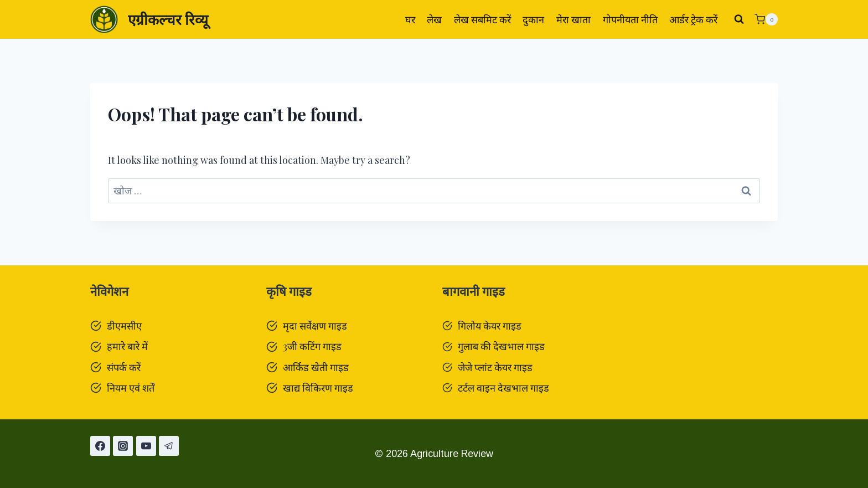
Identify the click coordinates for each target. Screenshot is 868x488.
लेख (434, 19)
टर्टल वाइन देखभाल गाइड (503, 388)
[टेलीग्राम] (169, 446)
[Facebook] (100, 446)
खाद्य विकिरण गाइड (318, 388)
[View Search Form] (739, 19)
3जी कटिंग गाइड (312, 346)
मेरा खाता (573, 19)
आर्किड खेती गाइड (316, 367)
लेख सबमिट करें (482, 19)
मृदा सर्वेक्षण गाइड (315, 326)
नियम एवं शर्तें (131, 388)
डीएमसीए (124, 326)
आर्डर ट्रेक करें (693, 19)
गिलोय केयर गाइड (490, 326)
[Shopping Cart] (766, 19)
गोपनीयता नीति (630, 19)
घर (410, 19)
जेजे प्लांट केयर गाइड (495, 367)
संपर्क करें (124, 367)
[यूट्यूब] (146, 446)
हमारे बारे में (127, 346)
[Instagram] (123, 446)
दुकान (533, 19)
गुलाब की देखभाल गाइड (501, 346)
